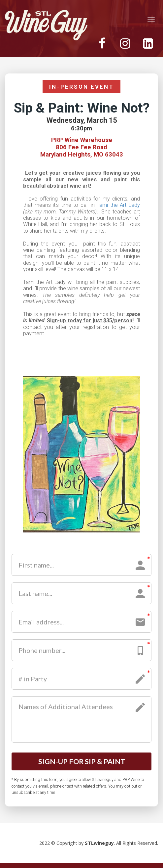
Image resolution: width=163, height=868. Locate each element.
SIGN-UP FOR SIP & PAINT (81, 764)
